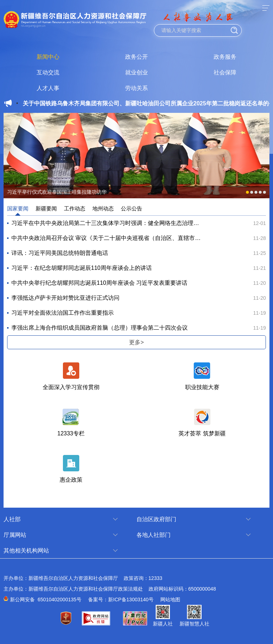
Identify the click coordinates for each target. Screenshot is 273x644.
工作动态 (75, 208)
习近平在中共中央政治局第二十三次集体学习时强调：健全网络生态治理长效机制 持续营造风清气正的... (106, 223)
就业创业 (136, 72)
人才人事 (48, 88)
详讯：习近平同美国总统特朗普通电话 (60, 253)
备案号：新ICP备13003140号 (121, 600)
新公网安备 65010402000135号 (46, 600)
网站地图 (170, 600)
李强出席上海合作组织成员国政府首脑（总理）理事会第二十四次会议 (100, 328)
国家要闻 (18, 208)
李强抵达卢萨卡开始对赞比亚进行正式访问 (65, 298)
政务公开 (136, 57)
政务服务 (225, 57)
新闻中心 (48, 57)
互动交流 (48, 72)
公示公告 (132, 208)
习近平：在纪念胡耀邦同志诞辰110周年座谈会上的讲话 (82, 268)
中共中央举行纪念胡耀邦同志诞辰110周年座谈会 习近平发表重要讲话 (99, 283)
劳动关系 (136, 88)
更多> (136, 342)
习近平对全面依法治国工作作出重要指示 (63, 313)
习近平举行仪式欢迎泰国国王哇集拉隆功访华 (57, 192)
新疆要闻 (46, 208)
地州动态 (103, 208)
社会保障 (225, 72)
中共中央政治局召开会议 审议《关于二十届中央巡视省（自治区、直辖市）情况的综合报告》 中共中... (106, 238)
